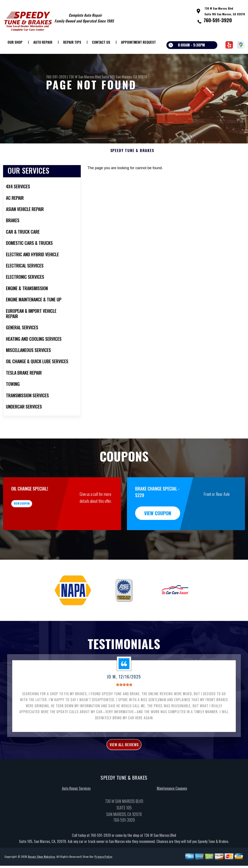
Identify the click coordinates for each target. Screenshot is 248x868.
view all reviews (124, 765)
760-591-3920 (218, 20)
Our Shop (15, 42)
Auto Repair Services (76, 810)
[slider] (124, 705)
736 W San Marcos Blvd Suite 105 (92, 77)
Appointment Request (138, 42)
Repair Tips (72, 42)
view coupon (34, 526)
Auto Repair (43, 42)
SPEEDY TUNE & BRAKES (132, 171)
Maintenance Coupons (172, 810)
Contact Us (101, 42)
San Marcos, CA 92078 (131, 77)
